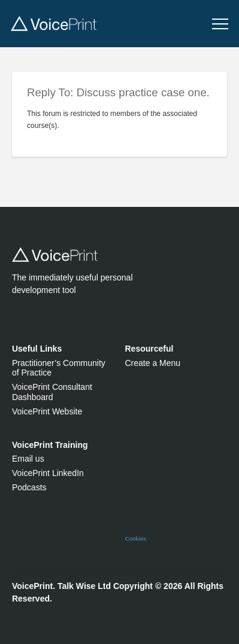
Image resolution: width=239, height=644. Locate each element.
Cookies (136, 538)
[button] (220, 24)
